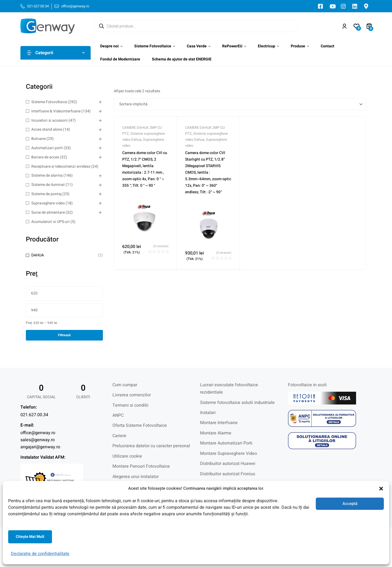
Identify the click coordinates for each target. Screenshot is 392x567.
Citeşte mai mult (30, 537)
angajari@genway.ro (40, 447)
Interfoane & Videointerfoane (56, 111)
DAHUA (38, 255)
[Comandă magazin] (240, 104)
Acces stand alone (47, 129)
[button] (381, 489)
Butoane (39, 139)
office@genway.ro (38, 433)
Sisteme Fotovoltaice (49, 102)
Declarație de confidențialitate (40, 554)
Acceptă (350, 504)
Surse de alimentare (48, 212)
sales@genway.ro (38, 440)
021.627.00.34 (34, 415)
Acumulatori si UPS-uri (50, 222)
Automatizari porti (47, 148)
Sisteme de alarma (47, 175)
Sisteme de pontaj (46, 194)
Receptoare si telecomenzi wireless (61, 166)
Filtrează (64, 335)
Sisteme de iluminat (48, 185)
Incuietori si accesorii (50, 120)
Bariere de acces (45, 157)
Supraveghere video (48, 203)
